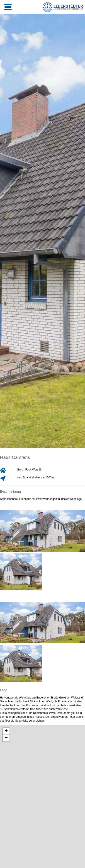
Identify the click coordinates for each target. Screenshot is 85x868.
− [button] (6, 738)
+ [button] (6, 731)
